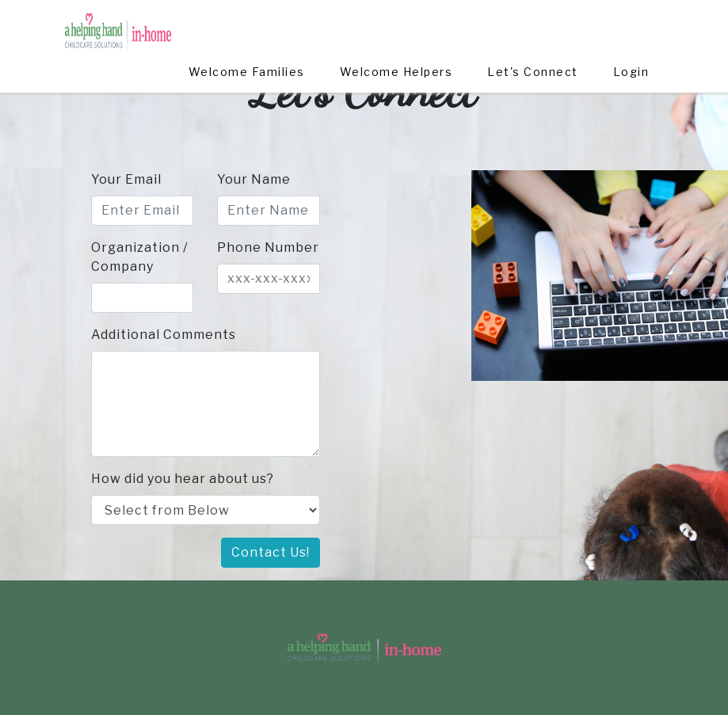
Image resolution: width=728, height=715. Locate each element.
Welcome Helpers (396, 27)
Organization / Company (139, 257)
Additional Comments (164, 335)
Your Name (254, 179)
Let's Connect (534, 27)
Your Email (126, 179)
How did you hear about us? (183, 479)
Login (631, 27)
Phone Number (268, 247)
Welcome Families (248, 27)
